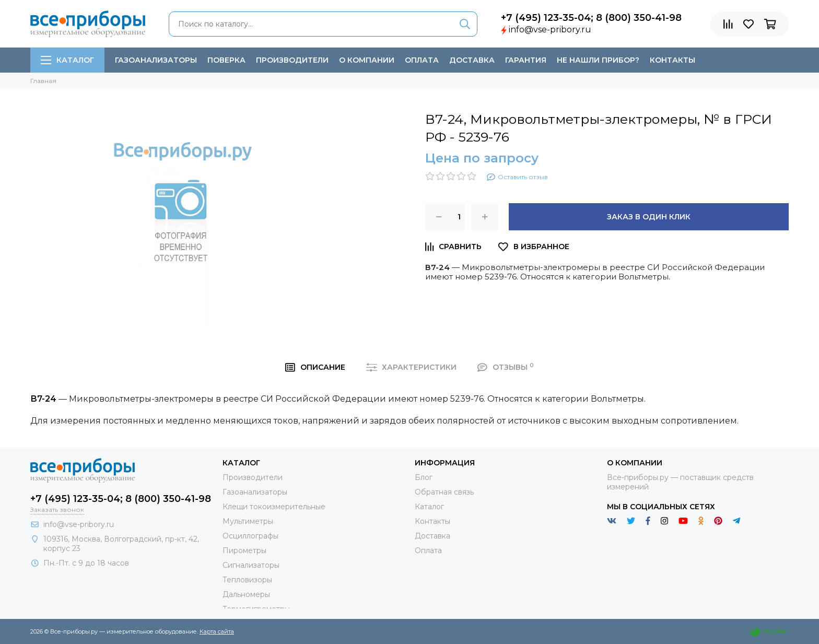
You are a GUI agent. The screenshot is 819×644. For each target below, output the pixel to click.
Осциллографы (250, 536)
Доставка (472, 60)
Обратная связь (444, 492)
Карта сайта (217, 631)
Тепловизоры (247, 580)
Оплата (422, 60)
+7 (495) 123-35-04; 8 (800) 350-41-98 (591, 18)
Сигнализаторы (251, 565)
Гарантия (526, 60)
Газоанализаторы (156, 60)
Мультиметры (248, 521)
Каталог (67, 60)
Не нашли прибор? (598, 60)
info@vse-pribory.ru (550, 30)
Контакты (672, 60)
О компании (367, 60)
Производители (292, 60)
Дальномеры (246, 594)
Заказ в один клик (649, 217)
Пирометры (244, 551)
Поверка (226, 60)
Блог (424, 477)
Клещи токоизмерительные (274, 507)
